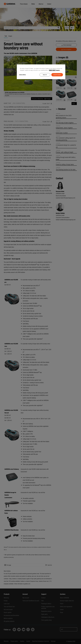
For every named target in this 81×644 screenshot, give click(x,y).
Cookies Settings (22, 75)
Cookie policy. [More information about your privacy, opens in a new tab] (52, 70)
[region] (41, 72)
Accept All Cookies (57, 75)
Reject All (45, 75)
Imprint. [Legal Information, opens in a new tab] (58, 70)
